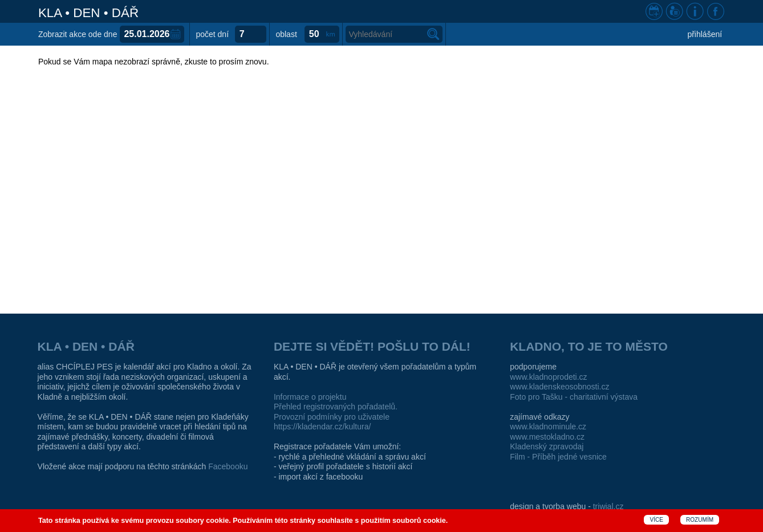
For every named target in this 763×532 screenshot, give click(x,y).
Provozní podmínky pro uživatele (332, 417)
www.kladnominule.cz (548, 427)
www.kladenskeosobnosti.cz (559, 387)
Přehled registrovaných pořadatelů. (336, 407)
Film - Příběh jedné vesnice (558, 457)
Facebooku (228, 466)
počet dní (212, 34)
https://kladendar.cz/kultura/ (322, 427)
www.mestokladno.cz (547, 437)
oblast (286, 34)
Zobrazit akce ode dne (78, 34)
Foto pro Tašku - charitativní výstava (574, 397)
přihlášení (705, 34)
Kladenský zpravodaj (547, 446)
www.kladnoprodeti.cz (548, 377)
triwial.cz (608, 506)
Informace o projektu (310, 397)
